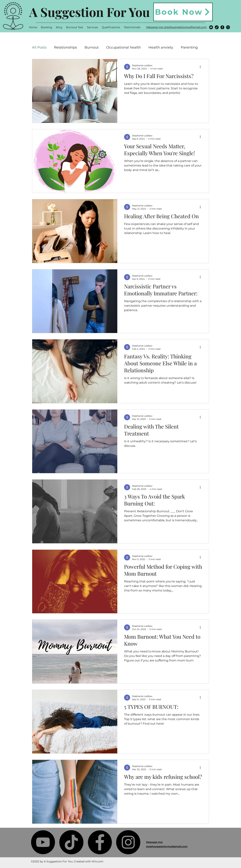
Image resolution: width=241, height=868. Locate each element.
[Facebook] (222, 27)
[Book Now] (183, 12)
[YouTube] (211, 27)
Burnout (92, 47)
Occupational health (124, 47)
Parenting (189, 47)
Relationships (66, 47)
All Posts (39, 47)
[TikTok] (217, 27)
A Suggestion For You (90, 12)
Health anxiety (161, 47)
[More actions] (201, 67)
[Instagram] (228, 27)
